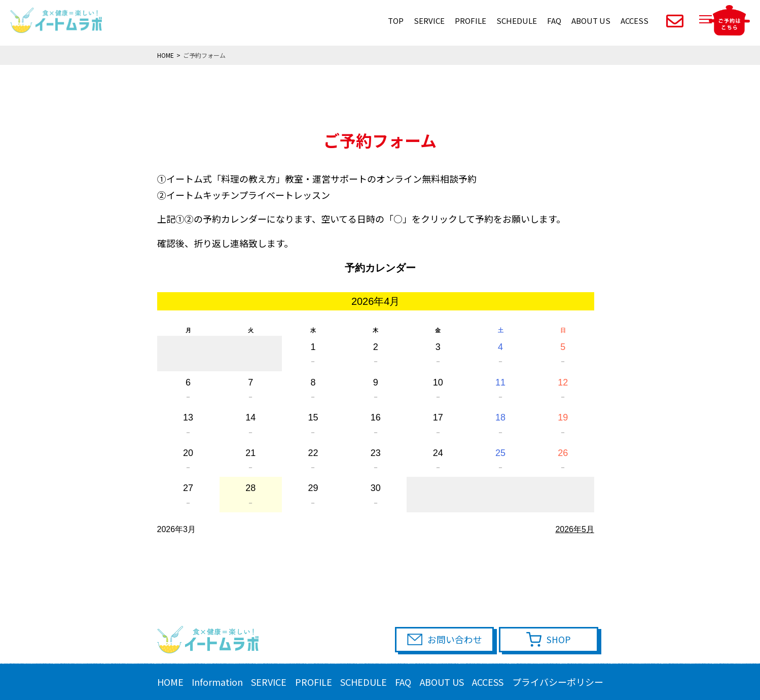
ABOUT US (591, 21)
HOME (170, 682)
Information (217, 682)
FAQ (554, 21)
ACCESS (635, 21)
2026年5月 (575, 529)
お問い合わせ (459, 640)
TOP (396, 21)
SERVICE (429, 21)
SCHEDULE (517, 21)
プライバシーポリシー (558, 682)
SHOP (560, 640)
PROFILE (471, 21)
